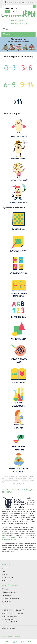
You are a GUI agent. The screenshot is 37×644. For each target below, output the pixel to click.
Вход (17, 2)
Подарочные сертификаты (10, 599)
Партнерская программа (10, 592)
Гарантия (5, 574)
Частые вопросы (7, 577)
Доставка (5, 568)
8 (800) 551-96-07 (18, 20)
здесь (3, 533)
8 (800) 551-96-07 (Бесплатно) (14, 610)
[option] (18, 44)
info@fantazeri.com (9, 539)
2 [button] (18, 51)
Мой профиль (6, 595)
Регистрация (28, 2)
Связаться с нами (7, 581)
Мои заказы (5, 589)
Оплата (4, 571)
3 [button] (19, 51)
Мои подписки (6, 602)
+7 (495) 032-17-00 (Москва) (13, 613)
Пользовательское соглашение (11, 636)
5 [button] (20, 51)
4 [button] (19, 51)
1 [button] (17, 51)
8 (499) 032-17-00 (18, 23)
